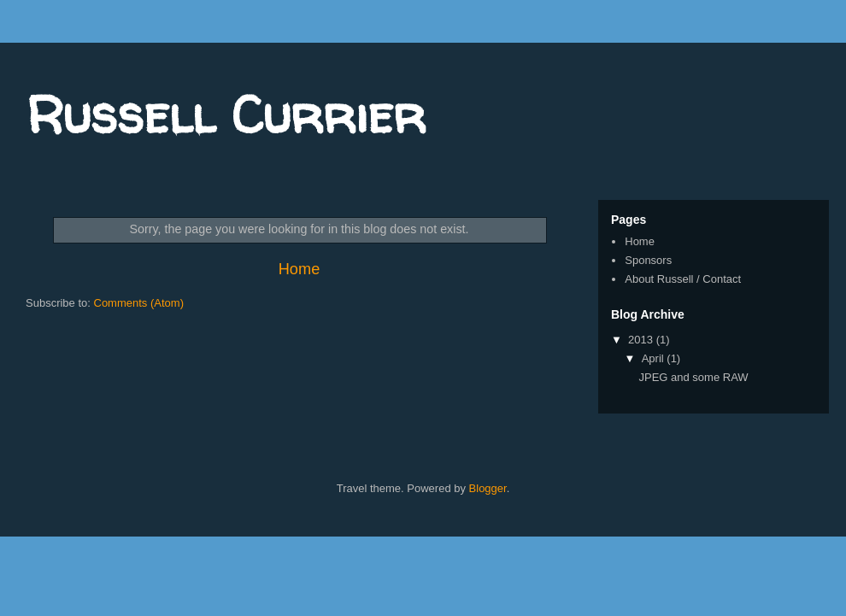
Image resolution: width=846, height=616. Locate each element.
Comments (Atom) (139, 303)
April (655, 358)
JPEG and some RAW (693, 377)
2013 (642, 340)
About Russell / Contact (683, 279)
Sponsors (648, 260)
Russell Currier (226, 114)
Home (300, 269)
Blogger (488, 488)
